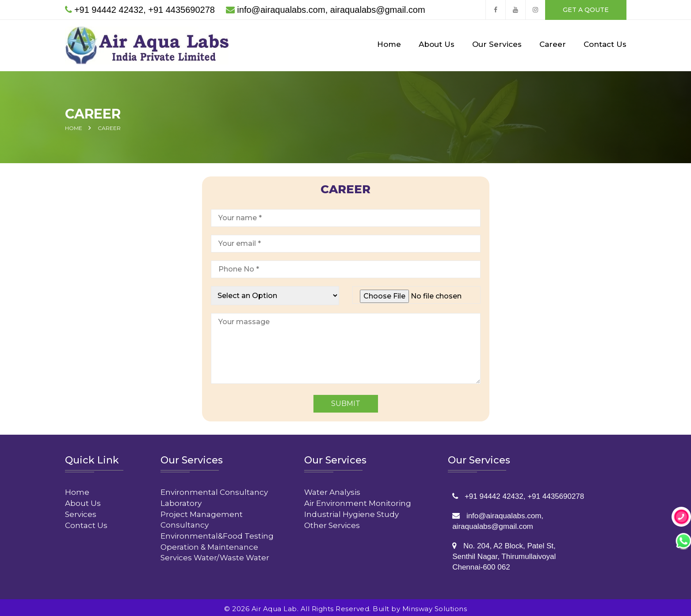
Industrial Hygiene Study (351, 512)
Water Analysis (332, 490)
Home (389, 44)
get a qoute (586, 10)
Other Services (332, 523)
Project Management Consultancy (202, 517)
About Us (437, 44)
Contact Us (605, 44)
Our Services (497, 44)
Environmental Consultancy (214, 490)
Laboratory (181, 501)
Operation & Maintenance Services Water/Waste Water (215, 550)
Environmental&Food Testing (217, 533)
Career (553, 44)
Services (81, 512)
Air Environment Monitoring (358, 501)
